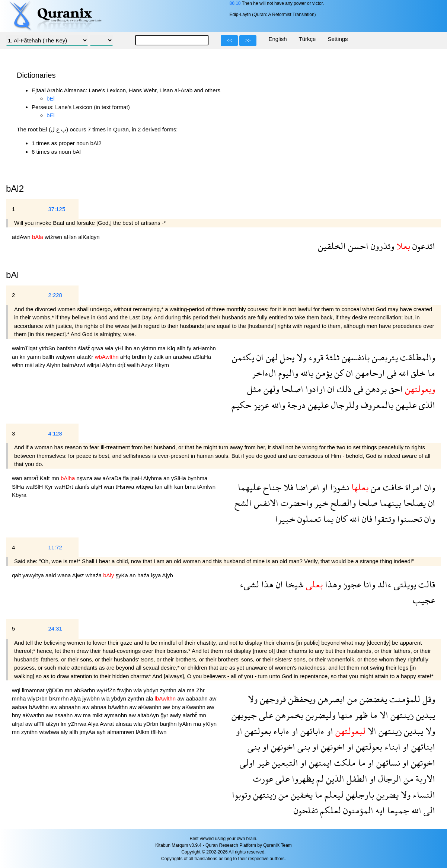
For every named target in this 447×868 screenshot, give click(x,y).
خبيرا (285, 519)
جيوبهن (244, 715)
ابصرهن (330, 699)
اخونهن (332, 746)
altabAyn (149, 715)
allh (182, 348)
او (324, 487)
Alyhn (54, 365)
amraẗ (32, 478)
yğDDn (55, 690)
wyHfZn (107, 690)
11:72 (55, 547)
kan (179, 487)
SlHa (19, 487)
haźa (144, 575)
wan (18, 478)
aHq (126, 357)
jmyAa (88, 732)
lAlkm (143, 732)
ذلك (343, 389)
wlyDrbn (38, 698)
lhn (129, 348)
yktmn (150, 348)
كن (338, 373)
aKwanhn (151, 707)
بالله (306, 373)
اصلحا (291, 389)
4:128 (55, 433)
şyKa (123, 575)
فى (391, 373)
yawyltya (34, 575)
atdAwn (22, 237)
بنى (303, 746)
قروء (315, 357)
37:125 (57, 209)
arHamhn (204, 348)
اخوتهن (422, 762)
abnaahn (71, 707)
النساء (423, 794)
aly (65, 732)
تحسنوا (408, 519)
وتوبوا (241, 794)
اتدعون (423, 246)
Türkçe (307, 39)
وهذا (332, 584)
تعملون (308, 519)
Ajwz (79, 575)
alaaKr (86, 357)
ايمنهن (319, 762)
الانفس (265, 503)
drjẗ (122, 365)
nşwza (85, 478)
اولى (247, 762)
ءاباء (280, 731)
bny (177, 707)
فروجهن (272, 699)
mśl (30, 365)
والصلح (342, 503)
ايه (379, 810)
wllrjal (94, 365)
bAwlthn (40, 707)
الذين (334, 778)
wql (17, 690)
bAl (12, 275)
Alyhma (153, 478)
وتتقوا (384, 519)
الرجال (389, 778)
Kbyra (19, 495)
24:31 (55, 628)
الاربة (424, 778)
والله (277, 405)
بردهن (375, 389)
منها (344, 715)
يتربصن (384, 357)
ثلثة (331, 357)
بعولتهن (257, 731)
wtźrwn (54, 237)
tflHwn (159, 732)
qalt (17, 575)
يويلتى (404, 584)
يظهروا (302, 778)
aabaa (20, 707)
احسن (357, 246)
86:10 (235, 3)
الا (383, 715)
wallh (134, 365)
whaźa (95, 575)
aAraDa (113, 478)
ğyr (165, 715)
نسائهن (387, 762)
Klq (172, 348)
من (375, 487)
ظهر (360, 715)
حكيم (242, 405)
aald (52, 575)
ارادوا (314, 389)
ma (162, 348)
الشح (243, 503)
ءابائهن (311, 731)
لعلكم (329, 810)
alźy (41, 365)
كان (340, 519)
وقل (428, 699)
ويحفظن (301, 699)
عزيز (260, 405)
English (277, 39)
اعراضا (306, 487)
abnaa (99, 707)
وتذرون (381, 246)
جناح (271, 487)
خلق (417, 373)
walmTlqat (25, 348)
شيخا (293, 584)
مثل (254, 389)
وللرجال (344, 405)
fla (127, 478)
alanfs (83, 487)
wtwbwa (50, 732)
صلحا (367, 503)
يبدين (424, 715)
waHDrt (64, 487)
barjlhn (169, 724)
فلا (287, 487)
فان (366, 519)
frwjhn (125, 690)
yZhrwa (78, 724)
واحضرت (295, 503)
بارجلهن (359, 794)
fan (159, 487)
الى (428, 810)
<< (229, 41)
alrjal (19, 724)
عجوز (351, 584)
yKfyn (210, 724)
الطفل (356, 778)
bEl (51, 98)
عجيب (424, 600)
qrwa (98, 348)
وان (429, 487)
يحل (286, 357)
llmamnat (34, 690)
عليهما (249, 487)
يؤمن (323, 373)
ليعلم (333, 794)
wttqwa (145, 487)
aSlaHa (202, 357)
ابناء (391, 746)
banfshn (67, 348)
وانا (368, 584)
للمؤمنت (404, 699)
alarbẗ (190, 715)
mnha (20, 698)
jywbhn (92, 698)
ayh (102, 732)
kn (23, 357)
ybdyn (152, 690)
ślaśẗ (85, 348)
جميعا (397, 810)
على (265, 715)
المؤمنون (357, 810)
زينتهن (401, 715)
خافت (392, 487)
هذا (266, 584)
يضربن (386, 794)
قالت (426, 584)
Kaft (46, 478)
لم (319, 778)
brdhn (140, 357)
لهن (271, 357)
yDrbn (151, 724)
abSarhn (85, 690)
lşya (157, 575)
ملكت (344, 762)
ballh (49, 357)
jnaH (137, 478)
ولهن (270, 389)
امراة (413, 487)
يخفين (301, 794)
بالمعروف (376, 405)
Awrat (108, 724)
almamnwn (122, 732)
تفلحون (306, 810)
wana (65, 575)
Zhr (200, 690)
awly (176, 715)
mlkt (98, 715)
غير (262, 762)
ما (430, 373)
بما (327, 519)
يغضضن (372, 699)
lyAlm (186, 724)
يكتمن (243, 357)
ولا (300, 357)
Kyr (50, 487)
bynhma (197, 478)
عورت (263, 778)
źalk (159, 357)
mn (56, 478)
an (138, 348)
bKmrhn (60, 698)
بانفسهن (355, 357)
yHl (120, 348)
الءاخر (264, 373)
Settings (338, 39)
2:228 (55, 295)
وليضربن (319, 715)
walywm (67, 357)
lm (64, 724)
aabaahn (198, 698)
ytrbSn (48, 348)
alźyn (53, 724)
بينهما (389, 503)
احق (395, 389)
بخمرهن (288, 715)
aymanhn (116, 715)
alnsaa (124, 724)
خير (320, 503)
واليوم (287, 373)
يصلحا (414, 503)
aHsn (71, 237)
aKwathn (34, 715)
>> (248, 41)
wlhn (18, 365)
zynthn (169, 690)
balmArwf (74, 365)
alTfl (40, 724)
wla (110, 348)
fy (190, 348)
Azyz (148, 365)
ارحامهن (369, 373)
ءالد (383, 584)
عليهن (405, 405)
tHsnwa (125, 487)
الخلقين (332, 246)
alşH (98, 487)
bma (191, 487)
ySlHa (179, 478)
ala (182, 690)
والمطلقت (416, 357)
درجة (295, 405)
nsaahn (64, 715)
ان (259, 357)
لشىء (249, 584)
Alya (76, 698)
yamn (35, 357)
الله (403, 373)
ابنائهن (422, 746)
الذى (426, 405)
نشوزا (339, 487)
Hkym (162, 365)
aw (98, 478)
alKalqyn (89, 237)
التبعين (284, 762)
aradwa (183, 357)
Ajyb (168, 575)
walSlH (35, 487)
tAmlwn (206, 487)
